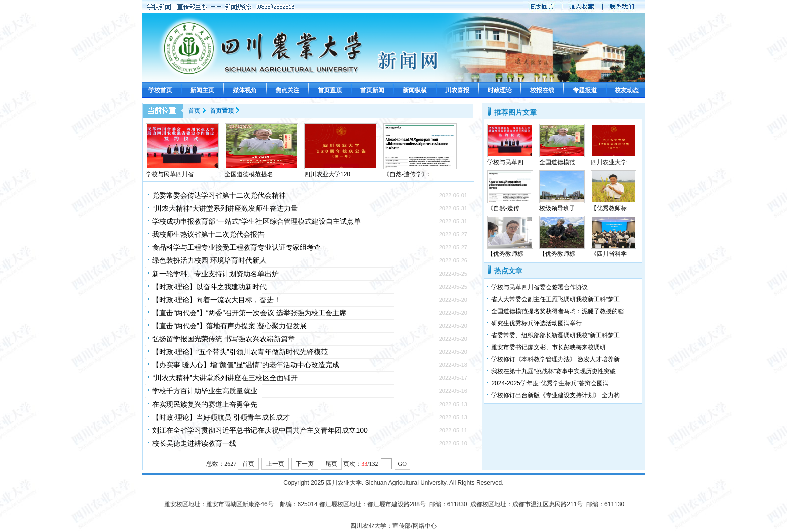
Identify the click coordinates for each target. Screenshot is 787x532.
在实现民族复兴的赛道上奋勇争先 (205, 404)
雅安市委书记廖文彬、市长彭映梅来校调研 (549, 347)
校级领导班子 (557, 208)
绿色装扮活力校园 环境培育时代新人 (209, 260)
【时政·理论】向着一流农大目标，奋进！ (216, 300)
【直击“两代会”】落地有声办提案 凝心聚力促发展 (229, 326)
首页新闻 (372, 90)
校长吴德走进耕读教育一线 (194, 443)
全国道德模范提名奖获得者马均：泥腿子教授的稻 (558, 311)
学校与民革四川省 (170, 174)
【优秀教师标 (609, 208)
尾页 (331, 464)
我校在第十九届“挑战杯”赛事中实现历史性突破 (554, 371)
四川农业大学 (609, 162)
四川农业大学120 (327, 174)
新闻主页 (202, 90)
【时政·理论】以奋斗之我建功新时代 (209, 287)
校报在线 (542, 90)
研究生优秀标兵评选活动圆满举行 (537, 323)
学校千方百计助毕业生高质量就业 (205, 391)
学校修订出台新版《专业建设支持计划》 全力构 (555, 395)
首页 (194, 111)
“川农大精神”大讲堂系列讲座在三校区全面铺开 (225, 378)
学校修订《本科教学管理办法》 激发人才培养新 (555, 359)
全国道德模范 (557, 162)
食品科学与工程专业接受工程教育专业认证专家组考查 (236, 247)
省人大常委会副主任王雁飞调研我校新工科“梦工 (556, 299)
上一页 (275, 464)
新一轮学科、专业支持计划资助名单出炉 (215, 274)
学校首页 (160, 90)
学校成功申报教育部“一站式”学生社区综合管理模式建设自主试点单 (256, 221)
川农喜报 (457, 90)
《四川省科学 (609, 254)
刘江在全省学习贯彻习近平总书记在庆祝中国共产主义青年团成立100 (260, 430)
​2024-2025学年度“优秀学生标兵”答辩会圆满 (550, 383)
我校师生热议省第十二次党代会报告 (208, 234)
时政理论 (500, 90)
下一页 (305, 464)
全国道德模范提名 (249, 174)
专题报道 (585, 90)
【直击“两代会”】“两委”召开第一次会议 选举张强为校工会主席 (249, 313)
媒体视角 (245, 90)
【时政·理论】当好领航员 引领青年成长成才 (221, 417)
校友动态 (627, 90)
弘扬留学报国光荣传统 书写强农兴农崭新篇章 (223, 339)
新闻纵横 (415, 90)
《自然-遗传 (503, 208)
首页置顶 (330, 90)
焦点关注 (287, 90)
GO (402, 464)
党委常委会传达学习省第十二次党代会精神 (219, 195)
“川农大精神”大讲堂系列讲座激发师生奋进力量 (225, 208)
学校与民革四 (505, 162)
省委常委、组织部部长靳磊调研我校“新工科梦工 (556, 335)
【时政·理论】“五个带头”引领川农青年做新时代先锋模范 (240, 352)
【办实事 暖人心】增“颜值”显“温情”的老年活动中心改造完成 (246, 365)
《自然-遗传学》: (406, 174)
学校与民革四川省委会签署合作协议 (540, 287)
